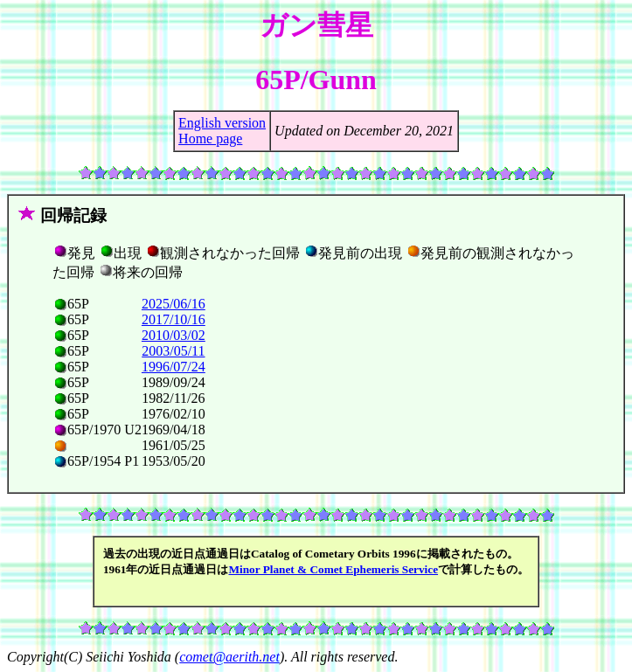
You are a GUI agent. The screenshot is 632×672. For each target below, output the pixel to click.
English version (222, 123)
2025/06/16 (174, 304)
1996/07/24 (174, 367)
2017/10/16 (174, 319)
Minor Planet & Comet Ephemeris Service (333, 569)
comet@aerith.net (229, 657)
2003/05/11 (173, 351)
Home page (210, 139)
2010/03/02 (174, 335)
